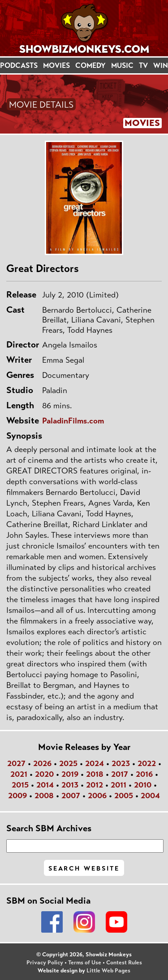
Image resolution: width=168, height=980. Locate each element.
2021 (19, 774)
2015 (20, 785)
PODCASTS (19, 65)
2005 (124, 796)
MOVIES (56, 65)
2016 (144, 774)
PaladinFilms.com (73, 421)
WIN (161, 65)
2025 (68, 763)
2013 (70, 785)
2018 (95, 774)
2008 (44, 796)
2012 (95, 785)
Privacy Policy (45, 963)
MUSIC (122, 65)
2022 (147, 763)
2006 (97, 796)
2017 (120, 774)
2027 (16, 763)
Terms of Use (85, 963)
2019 (70, 774)
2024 (95, 763)
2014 (45, 785)
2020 (44, 774)
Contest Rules (124, 963)
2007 (71, 796)
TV (143, 65)
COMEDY (90, 65)
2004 (150, 796)
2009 (17, 796)
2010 (143, 785)
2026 (42, 763)
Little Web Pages (108, 971)
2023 (121, 763)
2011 (118, 785)
